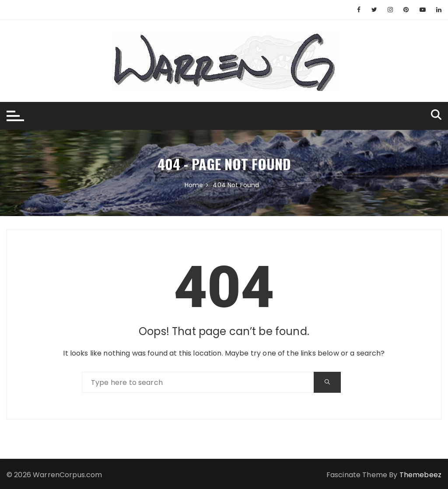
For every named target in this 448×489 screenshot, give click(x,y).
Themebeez (420, 475)
